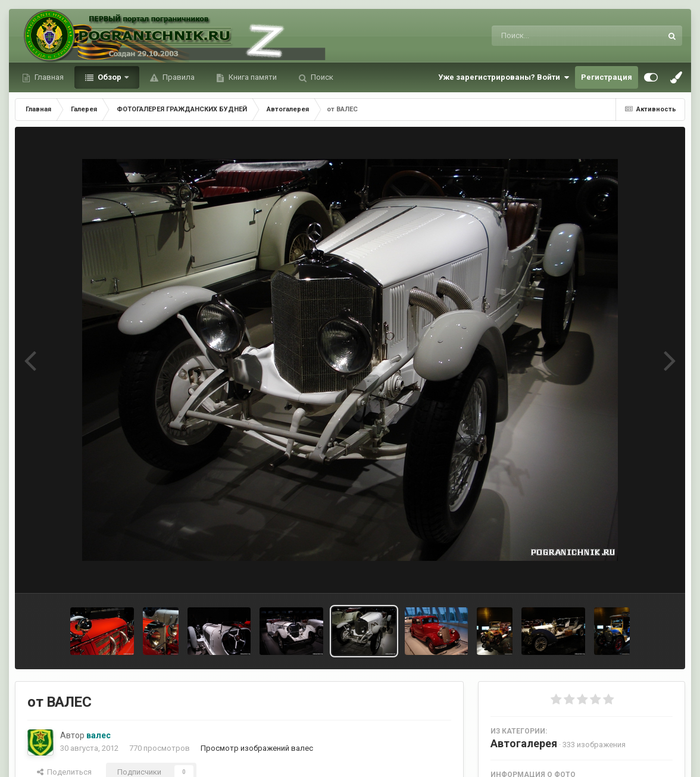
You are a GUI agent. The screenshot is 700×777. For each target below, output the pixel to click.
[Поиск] (554, 36)
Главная (48, 77)
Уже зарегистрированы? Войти (504, 77)
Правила (178, 77)
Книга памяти (252, 77)
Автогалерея (524, 743)
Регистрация (607, 77)
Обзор (110, 77)
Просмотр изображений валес (257, 748)
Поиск (321, 77)
